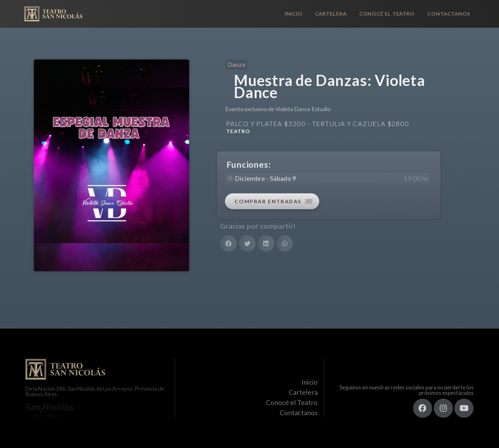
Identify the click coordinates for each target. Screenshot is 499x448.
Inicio (293, 14)
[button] (228, 244)
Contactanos (449, 14)
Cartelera (331, 14)
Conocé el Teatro (387, 14)
